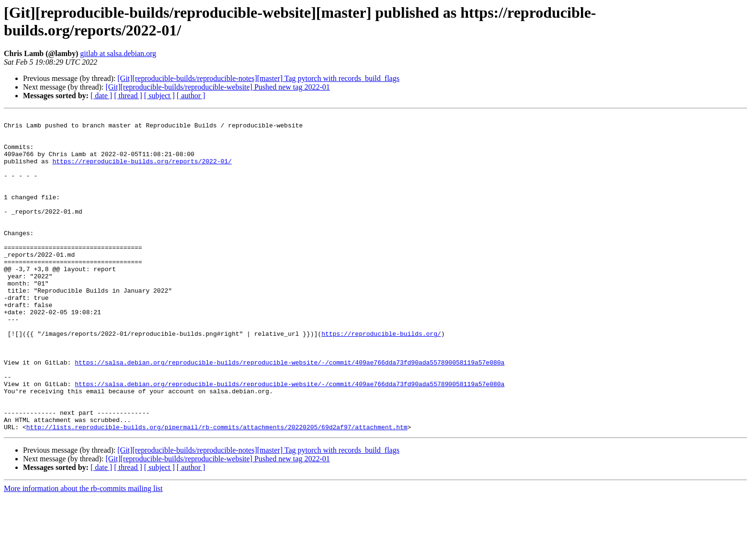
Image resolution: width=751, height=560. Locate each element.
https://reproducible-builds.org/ (381, 378)
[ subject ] (159, 96)
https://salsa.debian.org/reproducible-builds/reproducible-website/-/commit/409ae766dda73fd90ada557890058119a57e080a (290, 412)
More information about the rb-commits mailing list (83, 552)
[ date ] (101, 96)
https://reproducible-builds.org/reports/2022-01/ (142, 171)
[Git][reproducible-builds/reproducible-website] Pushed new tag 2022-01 (217, 87)
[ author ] (191, 96)
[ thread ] (128, 96)
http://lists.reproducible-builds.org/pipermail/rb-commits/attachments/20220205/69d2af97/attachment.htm (217, 490)
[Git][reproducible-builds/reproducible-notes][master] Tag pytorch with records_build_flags (258, 78)
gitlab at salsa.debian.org (118, 53)
